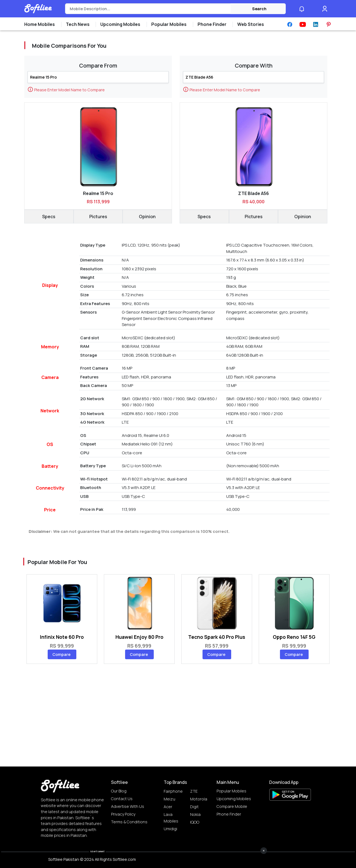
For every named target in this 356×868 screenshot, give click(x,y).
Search (259, 9)
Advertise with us (128, 806)
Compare (61, 654)
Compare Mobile (232, 806)
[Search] (148, 9)
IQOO (195, 822)
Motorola (199, 799)
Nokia (195, 814)
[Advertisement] (178, 856)
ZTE (194, 791)
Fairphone (173, 791)
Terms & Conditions (129, 822)
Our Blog (119, 791)
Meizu (169, 799)
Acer (168, 807)
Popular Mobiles (231, 791)
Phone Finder (229, 814)
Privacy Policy (123, 814)
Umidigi (170, 829)
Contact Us (122, 799)
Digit (194, 807)
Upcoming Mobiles (234, 799)
